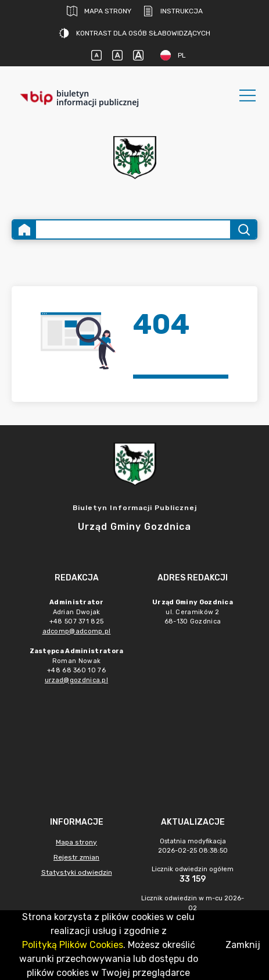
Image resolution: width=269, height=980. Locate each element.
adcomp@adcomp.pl (77, 631)
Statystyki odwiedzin (77, 872)
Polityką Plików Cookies (73, 945)
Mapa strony (99, 11)
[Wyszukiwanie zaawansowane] (133, 229)
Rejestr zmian (76, 857)
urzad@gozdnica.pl (76, 680)
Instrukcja (173, 11)
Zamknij (243, 945)
